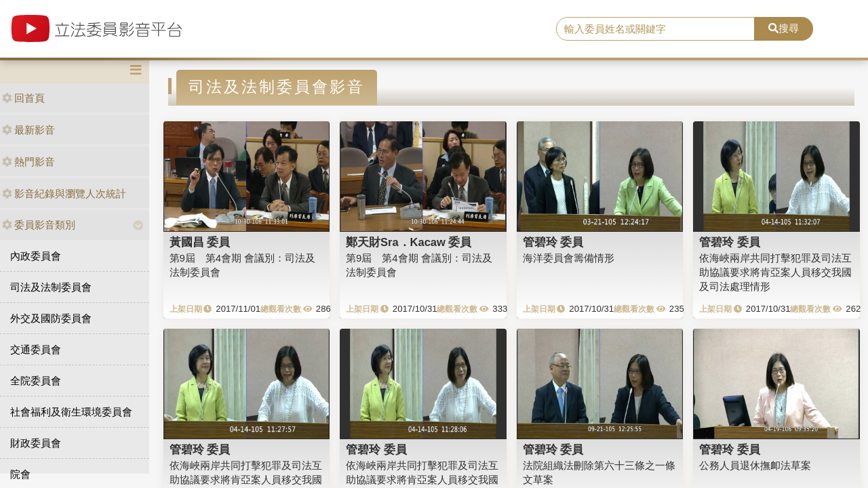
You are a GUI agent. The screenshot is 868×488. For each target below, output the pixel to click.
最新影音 (28, 130)
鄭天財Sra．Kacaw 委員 (409, 242)
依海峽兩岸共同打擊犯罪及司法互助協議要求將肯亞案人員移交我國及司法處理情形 (775, 272)
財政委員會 (36, 443)
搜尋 (784, 28)
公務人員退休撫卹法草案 (755, 465)
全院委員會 (36, 381)
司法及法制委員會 (51, 287)
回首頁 (23, 98)
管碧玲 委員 (553, 242)
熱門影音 (28, 162)
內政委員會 (36, 256)
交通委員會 (36, 349)
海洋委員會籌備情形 (569, 258)
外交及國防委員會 (51, 318)
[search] (655, 29)
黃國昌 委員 (200, 242)
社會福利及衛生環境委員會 (71, 412)
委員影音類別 (39, 225)
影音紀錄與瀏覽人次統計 (64, 194)
